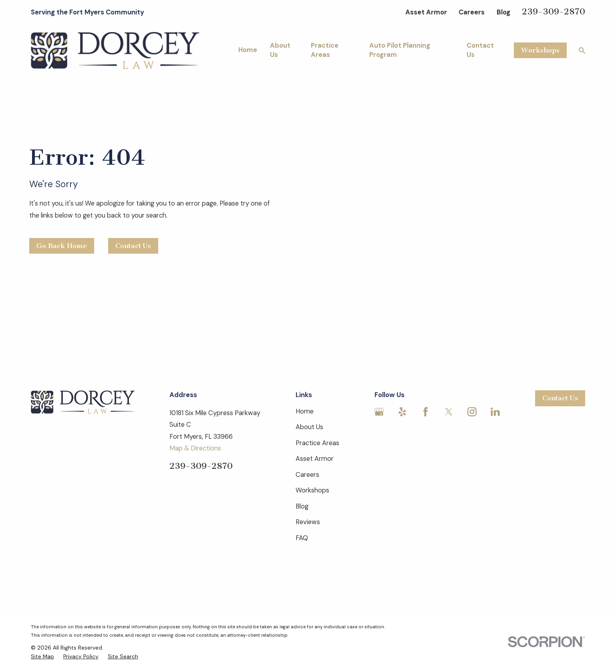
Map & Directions (195, 448)
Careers (472, 12)
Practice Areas (317, 443)
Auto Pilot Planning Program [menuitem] (400, 50)
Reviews (308, 522)
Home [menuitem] (248, 50)
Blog (503, 12)
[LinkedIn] (495, 412)
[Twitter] (449, 412)
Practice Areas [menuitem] (325, 50)
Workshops (540, 50)
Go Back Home (62, 246)
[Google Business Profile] (379, 412)
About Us (309, 427)
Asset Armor (426, 12)
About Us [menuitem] (280, 50)
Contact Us (133, 246)
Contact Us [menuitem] (480, 50)
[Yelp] (402, 412)
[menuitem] (42, 657)
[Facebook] (426, 412)
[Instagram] (472, 412)
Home (305, 411)
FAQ (302, 538)
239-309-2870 (554, 11)
